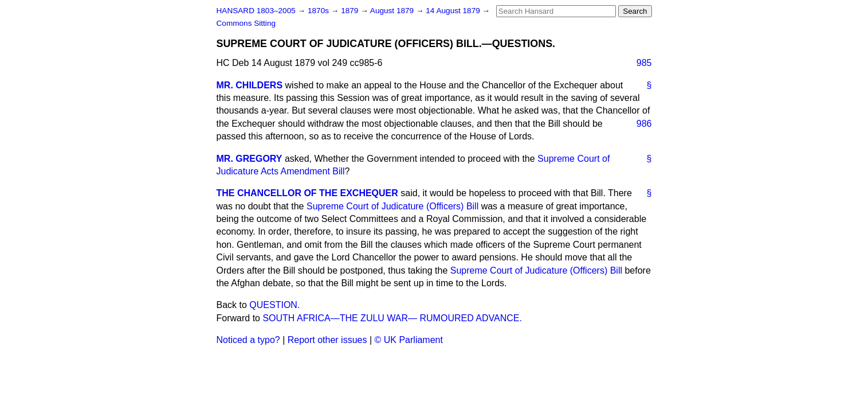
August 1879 (393, 11)
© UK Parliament (409, 340)
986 (644, 124)
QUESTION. (274, 305)
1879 (351, 11)
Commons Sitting (246, 23)
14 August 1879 (454, 11)
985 (644, 63)
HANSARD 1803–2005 (256, 11)
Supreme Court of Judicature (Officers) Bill (392, 206)
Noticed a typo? (248, 340)
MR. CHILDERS (250, 85)
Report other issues (327, 340)
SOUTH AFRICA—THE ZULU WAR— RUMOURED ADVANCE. (392, 318)
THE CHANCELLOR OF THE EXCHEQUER (307, 193)
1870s (319, 11)
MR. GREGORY (250, 159)
